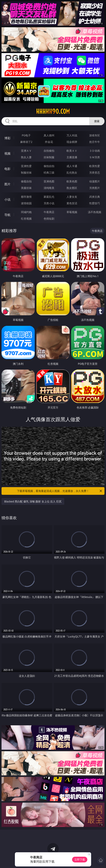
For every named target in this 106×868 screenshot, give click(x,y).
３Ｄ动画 (95, 151)
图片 (7, 184)
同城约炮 (26, 212)
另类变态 (95, 173)
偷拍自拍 (49, 166)
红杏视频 (26, 219)
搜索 (97, 121)
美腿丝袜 (26, 188)
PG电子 (26, 135)
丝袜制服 (49, 157)
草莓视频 (72, 212)
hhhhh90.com (53, 111)
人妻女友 (72, 197)
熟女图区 (72, 188)
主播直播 (72, 157)
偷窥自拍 (26, 181)
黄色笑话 (72, 203)
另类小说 (49, 203)
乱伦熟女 (72, 173)
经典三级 (49, 173)
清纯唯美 (49, 188)
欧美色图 (72, 181)
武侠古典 (95, 197)
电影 (7, 169)
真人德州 (49, 135)
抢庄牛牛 (95, 142)
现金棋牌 (72, 142)
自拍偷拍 (49, 151)
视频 (7, 153)
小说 (7, 199)
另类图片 (95, 188)
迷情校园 (26, 203)
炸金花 (49, 142)
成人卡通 (72, 166)
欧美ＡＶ (72, 151)
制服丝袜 (26, 173)
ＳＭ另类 (95, 157)
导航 (7, 215)
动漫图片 (95, 181)
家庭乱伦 (49, 197)
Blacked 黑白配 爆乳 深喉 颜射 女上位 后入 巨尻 (33, 501)
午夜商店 (49, 212)
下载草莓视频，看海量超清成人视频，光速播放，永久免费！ (60, 491)
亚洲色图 (49, 181)
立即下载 (80, 859)
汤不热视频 (95, 212)
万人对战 (72, 135)
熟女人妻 (26, 157)
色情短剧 (49, 219)
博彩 (7, 138)
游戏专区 (95, 135)
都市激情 (26, 197)
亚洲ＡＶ (26, 151)
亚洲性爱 (26, 166)
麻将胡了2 (26, 142)
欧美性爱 (95, 166)
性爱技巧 (95, 203)
